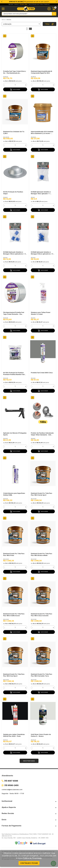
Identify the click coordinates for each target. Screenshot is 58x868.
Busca (9, 20)
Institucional (7, 801)
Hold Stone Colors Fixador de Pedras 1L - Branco (41, 735)
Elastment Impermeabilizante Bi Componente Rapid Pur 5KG (41, 72)
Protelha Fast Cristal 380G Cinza (42, 373)
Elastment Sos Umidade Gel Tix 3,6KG (14, 132)
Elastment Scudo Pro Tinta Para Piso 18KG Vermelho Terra (41, 675)
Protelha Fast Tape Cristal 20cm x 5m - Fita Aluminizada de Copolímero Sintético (15, 72)
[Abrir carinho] (54, 9)
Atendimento (7, 776)
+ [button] (26, 85)
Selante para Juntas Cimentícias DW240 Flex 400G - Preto (14, 735)
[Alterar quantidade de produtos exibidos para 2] (30, 29)
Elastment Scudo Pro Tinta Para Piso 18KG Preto (14, 554)
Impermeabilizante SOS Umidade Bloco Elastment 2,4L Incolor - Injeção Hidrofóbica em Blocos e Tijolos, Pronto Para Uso (42, 133)
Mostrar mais (29, 761)
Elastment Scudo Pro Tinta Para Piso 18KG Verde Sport (41, 494)
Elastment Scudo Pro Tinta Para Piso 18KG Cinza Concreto (41, 615)
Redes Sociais (8, 813)
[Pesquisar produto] (54, 14)
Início (4, 20)
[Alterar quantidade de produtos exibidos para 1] (27, 29)
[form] (15, 85)
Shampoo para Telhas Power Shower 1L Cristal (41, 313)
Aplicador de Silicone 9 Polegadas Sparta (15, 434)
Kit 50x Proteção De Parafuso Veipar (13, 193)
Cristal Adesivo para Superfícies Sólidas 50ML (14, 494)
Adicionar (15, 89)
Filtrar (49, 24)
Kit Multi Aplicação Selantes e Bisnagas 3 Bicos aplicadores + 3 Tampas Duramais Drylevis (14, 253)
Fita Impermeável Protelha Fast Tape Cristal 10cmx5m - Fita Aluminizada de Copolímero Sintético (14, 313)
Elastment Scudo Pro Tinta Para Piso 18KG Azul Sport (14, 675)
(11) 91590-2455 (11, 785)
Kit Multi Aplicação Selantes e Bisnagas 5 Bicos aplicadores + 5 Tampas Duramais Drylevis (42, 253)
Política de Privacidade (32, 858)
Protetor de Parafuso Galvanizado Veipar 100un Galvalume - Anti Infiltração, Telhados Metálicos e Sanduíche (42, 434)
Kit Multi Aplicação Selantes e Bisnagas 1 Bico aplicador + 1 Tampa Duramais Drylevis (41, 193)
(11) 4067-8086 (11, 781)
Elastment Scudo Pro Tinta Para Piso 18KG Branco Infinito (41, 554)
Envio (4, 820)
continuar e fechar (29, 863)
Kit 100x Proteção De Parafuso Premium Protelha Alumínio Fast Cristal (14, 374)
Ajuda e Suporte (9, 807)
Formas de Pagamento (12, 826)
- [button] (5, 85)
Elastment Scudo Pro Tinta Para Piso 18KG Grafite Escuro (14, 615)
